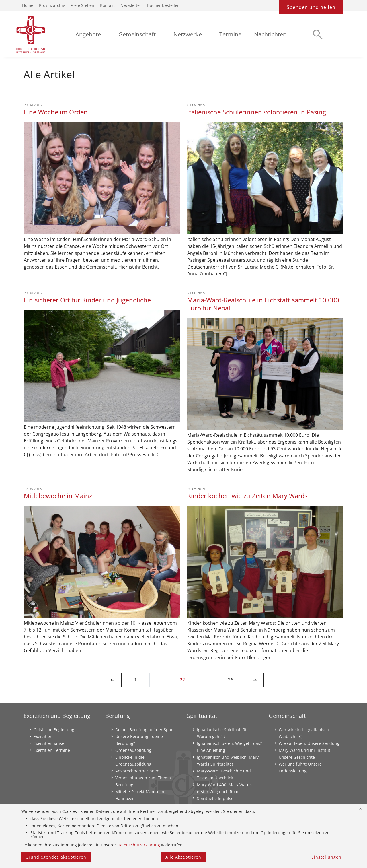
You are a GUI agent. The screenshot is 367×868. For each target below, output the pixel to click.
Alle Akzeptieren (183, 857)
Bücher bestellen (163, 5)
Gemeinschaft (137, 34)
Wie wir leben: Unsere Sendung (309, 743)
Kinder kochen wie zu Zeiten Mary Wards (247, 496)
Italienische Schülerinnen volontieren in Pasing (257, 112)
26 (231, 680)
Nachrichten (270, 34)
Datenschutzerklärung (139, 845)
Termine (230, 34)
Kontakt (107, 5)
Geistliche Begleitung (54, 730)
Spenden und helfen (311, 7)
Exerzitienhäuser (50, 743)
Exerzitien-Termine (52, 750)
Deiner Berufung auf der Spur (144, 730)
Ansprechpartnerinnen (137, 771)
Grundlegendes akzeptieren (56, 857)
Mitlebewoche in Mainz (58, 496)
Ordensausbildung (133, 750)
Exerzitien (43, 736)
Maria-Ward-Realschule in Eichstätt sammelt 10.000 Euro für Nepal (263, 304)
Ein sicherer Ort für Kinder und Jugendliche (87, 300)
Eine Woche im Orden (56, 112)
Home (28, 5)
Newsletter (131, 5)
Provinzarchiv (52, 5)
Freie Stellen (82, 5)
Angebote (88, 34)
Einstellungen (326, 857)
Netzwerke (188, 34)
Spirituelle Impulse (215, 798)
